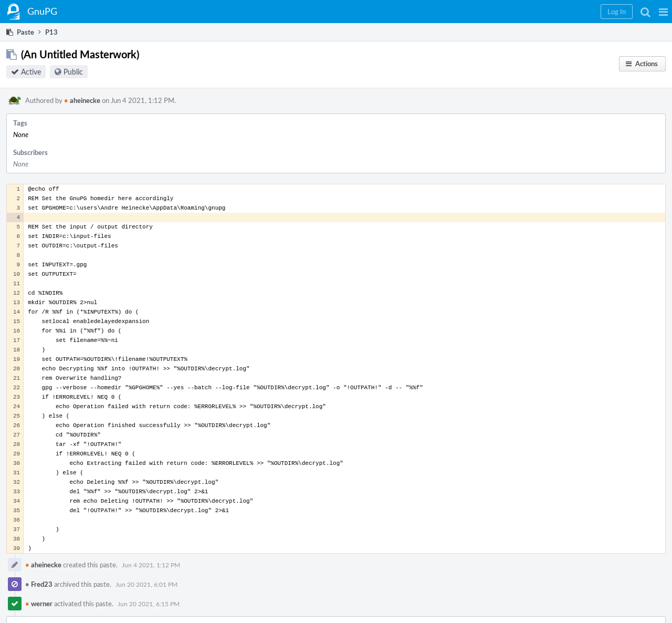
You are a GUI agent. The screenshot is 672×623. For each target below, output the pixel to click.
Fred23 (39, 584)
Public (73, 72)
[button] (663, 12)
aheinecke (82, 100)
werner (39, 604)
